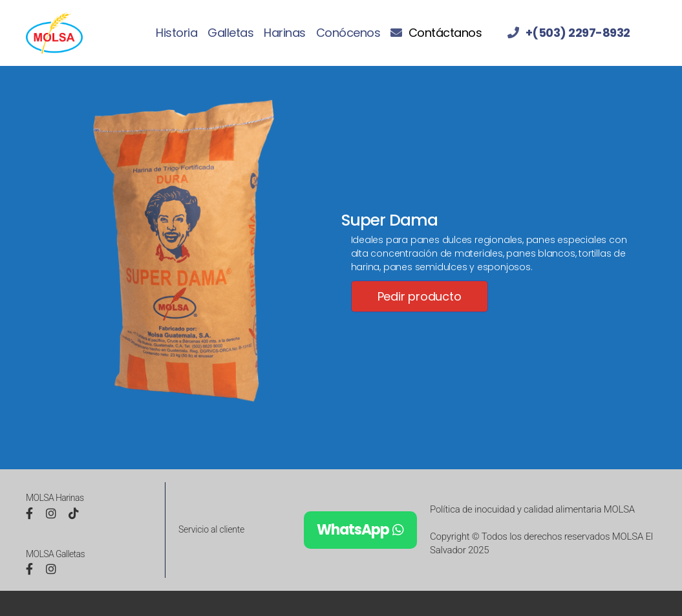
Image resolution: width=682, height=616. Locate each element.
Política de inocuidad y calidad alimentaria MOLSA (532, 509)
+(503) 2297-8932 (578, 33)
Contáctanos (445, 33)
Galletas (230, 33)
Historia (176, 33)
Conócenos (348, 33)
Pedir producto (420, 296)
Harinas (285, 33)
